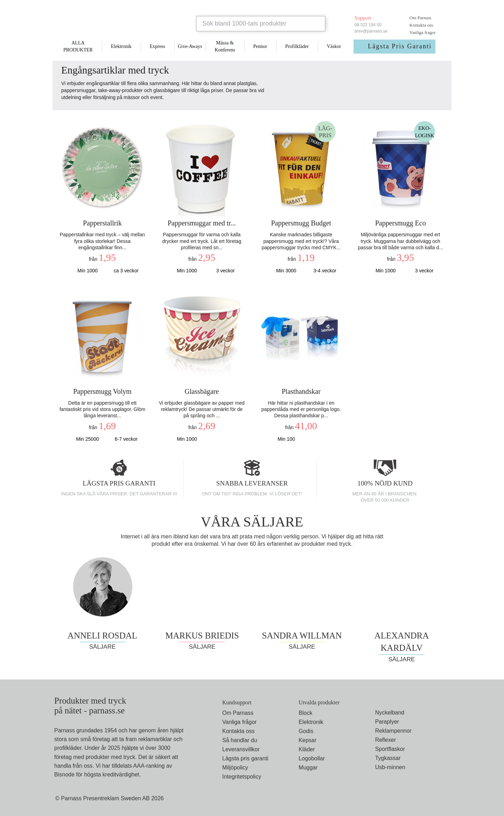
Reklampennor (393, 731)
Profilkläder (297, 46)
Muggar (308, 768)
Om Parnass (420, 18)
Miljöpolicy (235, 768)
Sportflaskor (390, 749)
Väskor (334, 46)
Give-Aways (190, 46)
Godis (306, 731)
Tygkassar (388, 758)
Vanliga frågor (239, 722)
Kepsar (307, 740)
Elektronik (121, 46)
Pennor (260, 46)
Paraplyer (387, 722)
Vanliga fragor (423, 32)
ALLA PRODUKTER (78, 46)
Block (305, 713)
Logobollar (312, 758)
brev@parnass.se (371, 31)
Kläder (307, 749)
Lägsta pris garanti (245, 758)
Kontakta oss (421, 25)
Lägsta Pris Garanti (400, 46)
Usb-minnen (390, 767)
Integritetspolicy (242, 777)
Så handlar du (240, 740)
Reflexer (386, 740)
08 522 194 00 (368, 25)
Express (157, 46)
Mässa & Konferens (225, 46)
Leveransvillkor (241, 749)
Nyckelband (390, 713)
